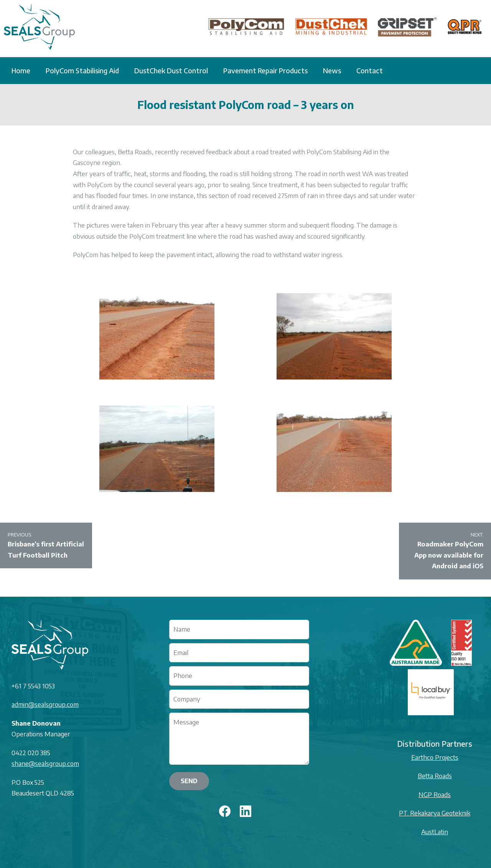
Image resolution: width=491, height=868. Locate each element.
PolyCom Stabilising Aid (82, 70)
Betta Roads (435, 776)
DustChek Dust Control (171, 70)
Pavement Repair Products (265, 70)
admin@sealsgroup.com (45, 704)
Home (21, 70)
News (332, 70)
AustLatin (435, 832)
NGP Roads (435, 795)
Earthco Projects (435, 757)
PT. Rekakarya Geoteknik (435, 813)
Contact (370, 70)
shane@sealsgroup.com (45, 763)
